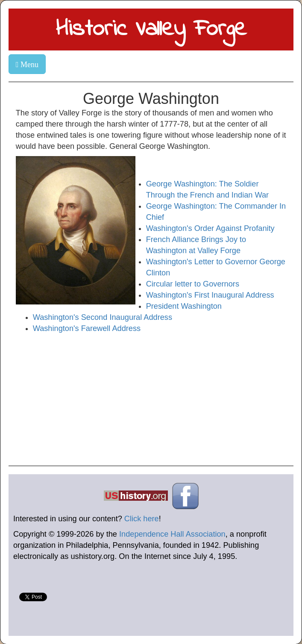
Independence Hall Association (172, 534)
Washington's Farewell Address (87, 328)
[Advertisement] (151, 398)
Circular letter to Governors (193, 284)
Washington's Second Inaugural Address (103, 317)
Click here (142, 519)
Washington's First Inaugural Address (210, 295)
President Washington (184, 306)
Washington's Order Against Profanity (210, 228)
